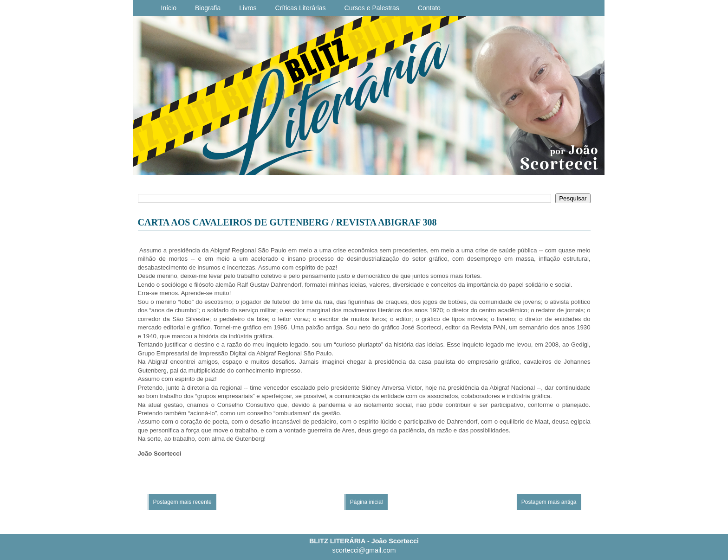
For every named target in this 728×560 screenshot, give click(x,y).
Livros (248, 8)
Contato (429, 8)
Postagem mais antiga (549, 502)
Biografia (208, 8)
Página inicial (367, 502)
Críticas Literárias (301, 8)
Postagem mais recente (182, 502)
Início (169, 8)
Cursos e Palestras (372, 8)
